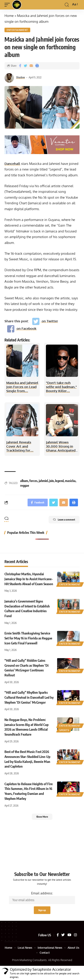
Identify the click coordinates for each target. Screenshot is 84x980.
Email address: (42, 898)
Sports (64, 730)
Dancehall (12, 164)
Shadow (20, 77)
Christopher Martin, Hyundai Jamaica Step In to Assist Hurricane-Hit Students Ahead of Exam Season (29, 579)
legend (59, 481)
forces (33, 481)
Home (9, 16)
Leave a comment (64, 520)
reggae (25, 485)
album (24, 481)
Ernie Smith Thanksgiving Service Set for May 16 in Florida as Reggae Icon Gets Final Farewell (28, 638)
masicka (70, 481)
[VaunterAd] (42, 144)
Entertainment (17, 30)
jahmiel (43, 481)
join (52, 481)
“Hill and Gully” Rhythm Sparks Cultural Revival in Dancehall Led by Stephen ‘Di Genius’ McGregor (29, 697)
